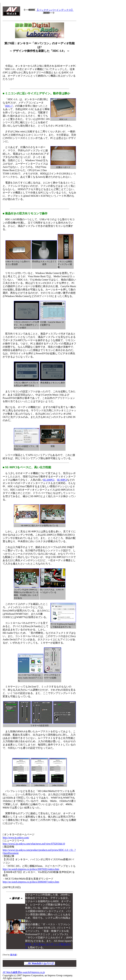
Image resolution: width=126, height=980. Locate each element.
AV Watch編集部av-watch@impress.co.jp (24, 972)
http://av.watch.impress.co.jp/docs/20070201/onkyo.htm (31, 869)
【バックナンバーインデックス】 (55, 10)
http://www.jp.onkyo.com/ (16, 838)
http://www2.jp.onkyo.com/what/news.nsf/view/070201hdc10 (34, 844)
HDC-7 (9, 106)
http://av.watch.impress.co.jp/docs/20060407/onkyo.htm (31, 882)
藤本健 (13, 955)
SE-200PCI (49, 480)
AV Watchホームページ (41, 963)
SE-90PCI (62, 480)
